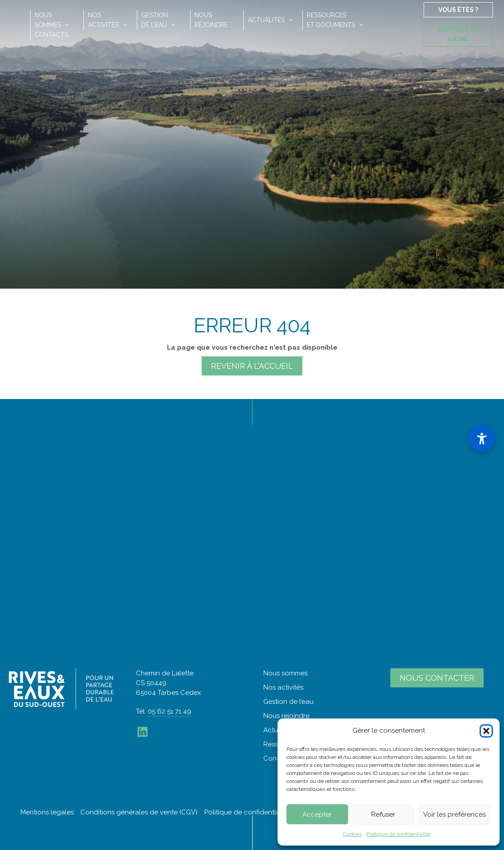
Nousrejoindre (211, 20)
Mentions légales (47, 812)
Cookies (352, 834)
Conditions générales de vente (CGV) (139, 812)
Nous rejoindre (286, 716)
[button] (486, 731)
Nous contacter (437, 678)
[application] (65, 25)
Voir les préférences (454, 814)
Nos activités (283, 687)
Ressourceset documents (335, 20)
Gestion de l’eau (288, 702)
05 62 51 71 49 (170, 711)
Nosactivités (107, 20)
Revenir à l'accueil (252, 366)
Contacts (51, 35)
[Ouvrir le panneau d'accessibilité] (482, 439)
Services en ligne (458, 34)
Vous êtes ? (458, 10)
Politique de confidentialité (398, 834)
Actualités (270, 20)
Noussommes (52, 20)
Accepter (317, 814)
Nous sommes (286, 673)
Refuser (383, 814)
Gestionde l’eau (158, 20)
